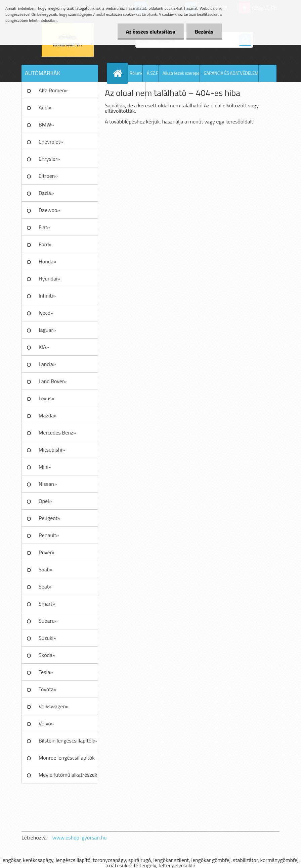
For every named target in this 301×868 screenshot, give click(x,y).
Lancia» (47, 364)
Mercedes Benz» (57, 432)
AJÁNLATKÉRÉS (131, 90)
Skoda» (47, 655)
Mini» (45, 467)
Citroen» (48, 176)
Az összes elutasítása (151, 32)
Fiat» (44, 227)
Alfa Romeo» (53, 90)
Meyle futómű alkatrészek (68, 775)
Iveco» (46, 313)
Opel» (45, 501)
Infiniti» (47, 296)
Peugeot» (50, 518)
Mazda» (48, 415)
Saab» (46, 569)
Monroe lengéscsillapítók (67, 758)
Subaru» (48, 621)
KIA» (44, 347)
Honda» (48, 261)
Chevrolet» (51, 142)
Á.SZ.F (153, 73)
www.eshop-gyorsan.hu (80, 837)
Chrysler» (49, 159)
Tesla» (46, 672)
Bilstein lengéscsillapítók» (68, 741)
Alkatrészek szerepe (181, 73)
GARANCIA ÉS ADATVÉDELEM (231, 73)
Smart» (47, 604)
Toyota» (48, 689)
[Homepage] (119, 73)
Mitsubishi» (52, 450)
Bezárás (204, 32)
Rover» (47, 552)
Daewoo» (49, 210)
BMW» (46, 124)
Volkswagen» (54, 706)
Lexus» (47, 398)
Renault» (49, 535)
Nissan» (48, 484)
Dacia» (46, 193)
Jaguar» (47, 330)
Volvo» (46, 723)
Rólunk (136, 73)
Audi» (45, 107)
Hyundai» (49, 278)
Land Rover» (53, 381)
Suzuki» (48, 638)
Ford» (45, 244)
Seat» (45, 586)
